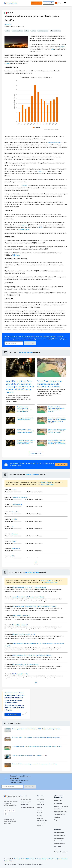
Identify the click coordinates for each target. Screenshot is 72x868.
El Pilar (41, 227)
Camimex (62, 47)
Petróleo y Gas (59, 838)
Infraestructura (59, 841)
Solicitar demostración (48, 484)
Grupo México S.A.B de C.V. (21, 616)
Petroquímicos (59, 846)
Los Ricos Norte (17, 504)
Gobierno (57, 817)
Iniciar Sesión (49, 3)
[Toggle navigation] (65, 3)
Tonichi (14, 541)
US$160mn (16, 255)
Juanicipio (25, 225)
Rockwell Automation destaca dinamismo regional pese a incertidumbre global (26, 442)
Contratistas (58, 801)
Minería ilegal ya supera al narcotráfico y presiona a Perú (29, 755)
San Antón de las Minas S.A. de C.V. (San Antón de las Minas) (32, 655)
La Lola (14, 490)
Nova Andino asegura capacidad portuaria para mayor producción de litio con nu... (37, 746)
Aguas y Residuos (60, 844)
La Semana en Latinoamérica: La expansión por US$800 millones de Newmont (57, 431)
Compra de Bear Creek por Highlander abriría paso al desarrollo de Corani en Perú (57, 442)
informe (7, 63)
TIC (55, 849)
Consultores (58, 809)
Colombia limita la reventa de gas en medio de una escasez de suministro (34, 764)
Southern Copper (24, 229)
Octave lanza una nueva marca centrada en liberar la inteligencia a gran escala (25, 431)
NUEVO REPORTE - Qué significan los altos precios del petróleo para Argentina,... (37, 738)
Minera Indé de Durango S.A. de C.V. (24, 634)
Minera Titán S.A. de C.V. (20, 625)
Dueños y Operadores (61, 806)
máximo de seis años (55, 143)
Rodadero (15, 534)
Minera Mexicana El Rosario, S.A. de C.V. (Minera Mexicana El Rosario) (34, 606)
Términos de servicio (10, 864)
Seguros (57, 820)
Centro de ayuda (37, 864)
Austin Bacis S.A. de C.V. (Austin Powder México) (28, 597)
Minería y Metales (26, 353)
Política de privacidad (24, 864)
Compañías (41, 802)
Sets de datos (42, 823)
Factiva (40, 816)
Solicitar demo (37, 3)
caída (52, 49)
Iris (13, 527)
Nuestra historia (25, 802)
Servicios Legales (60, 814)
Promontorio (16, 549)
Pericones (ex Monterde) (20, 497)
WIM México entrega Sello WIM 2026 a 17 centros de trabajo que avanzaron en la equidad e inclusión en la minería (20, 387)
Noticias (40, 807)
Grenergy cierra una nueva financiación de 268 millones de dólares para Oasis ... (37, 729)
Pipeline (40, 826)
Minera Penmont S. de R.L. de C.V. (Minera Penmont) (29, 588)
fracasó (40, 171)
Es (57, 3)
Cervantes (15, 512)
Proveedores (58, 803)
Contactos (41, 805)
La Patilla (15, 519)
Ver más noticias (36, 453)
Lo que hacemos (26, 799)
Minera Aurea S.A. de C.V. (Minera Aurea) (25, 665)
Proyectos (41, 799)
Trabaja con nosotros (27, 807)
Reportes (40, 813)
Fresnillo (24, 186)
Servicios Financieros (61, 812)
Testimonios (24, 805)
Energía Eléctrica (59, 833)
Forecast (40, 810)
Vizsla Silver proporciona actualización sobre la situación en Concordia (50, 384)
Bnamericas (8, 24)
